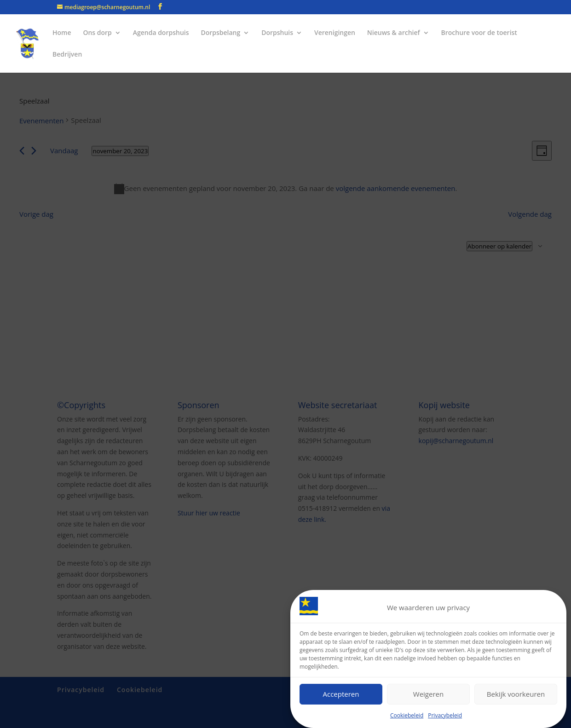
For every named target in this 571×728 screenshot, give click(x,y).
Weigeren (428, 694)
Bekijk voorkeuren (516, 694)
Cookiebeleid (407, 715)
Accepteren (341, 694)
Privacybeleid (445, 715)
